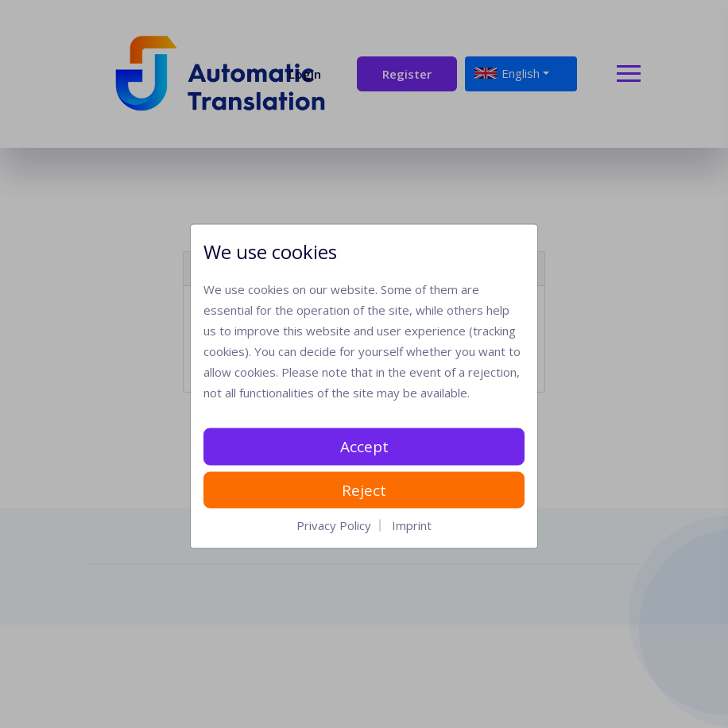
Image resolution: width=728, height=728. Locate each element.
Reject (364, 490)
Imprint (412, 526)
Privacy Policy (334, 526)
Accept (364, 447)
